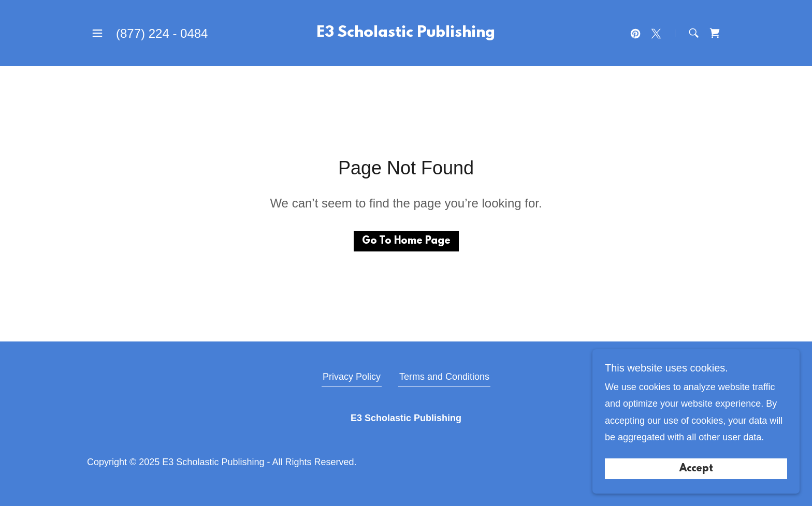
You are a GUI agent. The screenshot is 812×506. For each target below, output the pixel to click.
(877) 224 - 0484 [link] (162, 33)
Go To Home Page (406, 241)
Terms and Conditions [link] (444, 377)
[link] (406, 34)
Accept (696, 469)
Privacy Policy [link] (352, 377)
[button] (97, 33)
